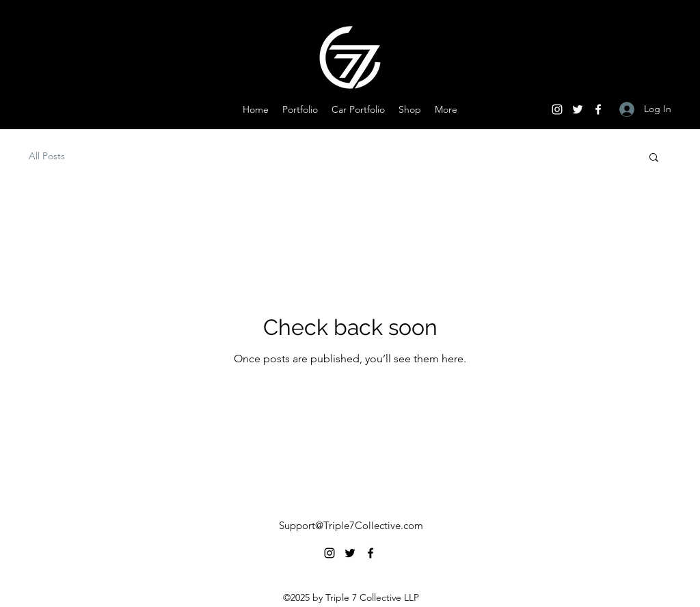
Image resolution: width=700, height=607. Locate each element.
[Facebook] (598, 109)
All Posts (47, 156)
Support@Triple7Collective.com (351, 525)
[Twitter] (578, 109)
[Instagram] (557, 109)
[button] (654, 158)
